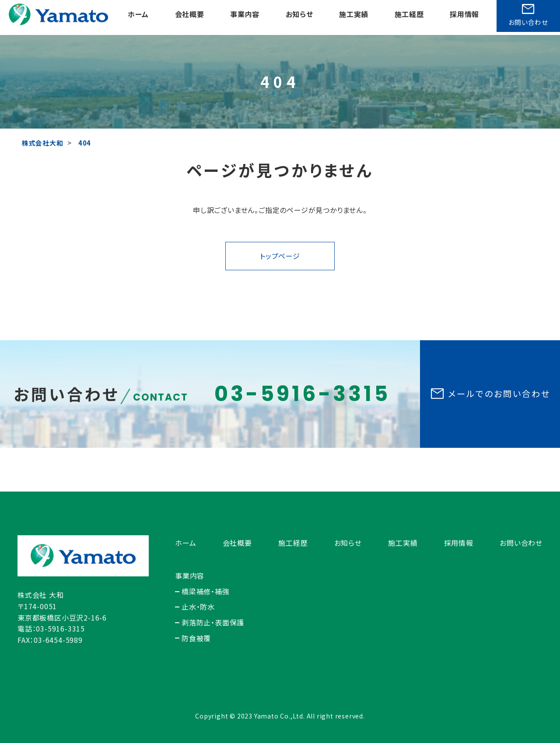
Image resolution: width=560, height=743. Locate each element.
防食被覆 (196, 638)
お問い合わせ (521, 543)
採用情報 (462, 17)
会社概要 (189, 17)
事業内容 (244, 17)
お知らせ (298, 17)
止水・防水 (198, 607)
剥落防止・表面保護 (213, 622)
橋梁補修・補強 (206, 591)
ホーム (138, 17)
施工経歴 (407, 17)
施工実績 (352, 17)
